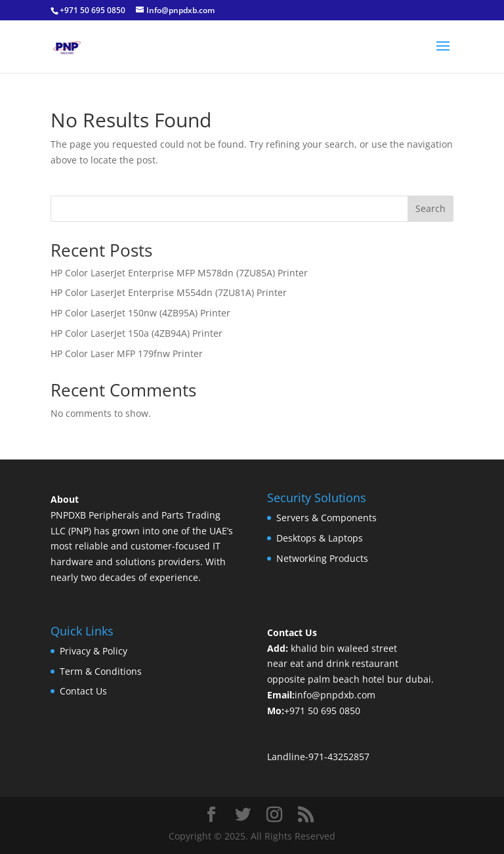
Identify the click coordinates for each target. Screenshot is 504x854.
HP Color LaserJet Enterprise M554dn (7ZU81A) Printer (169, 292)
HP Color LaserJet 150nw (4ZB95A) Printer (140, 313)
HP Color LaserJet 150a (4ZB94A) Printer (136, 333)
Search (430, 208)
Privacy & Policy (94, 651)
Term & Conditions (101, 671)
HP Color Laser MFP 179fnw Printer (127, 353)
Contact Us (83, 691)
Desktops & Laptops (320, 538)
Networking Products (322, 558)
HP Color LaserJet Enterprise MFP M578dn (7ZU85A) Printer (179, 273)
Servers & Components (326, 518)
